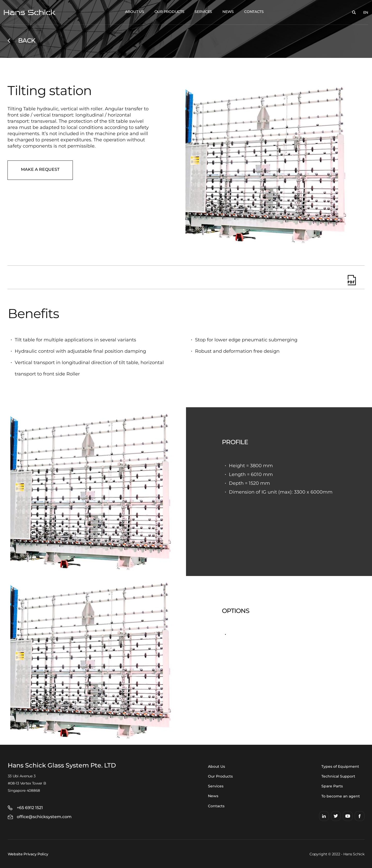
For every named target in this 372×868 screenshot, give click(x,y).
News (228, 12)
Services (203, 12)
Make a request (40, 169)
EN (366, 12)
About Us (135, 12)
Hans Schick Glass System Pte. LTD (62, 765)
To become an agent (341, 796)
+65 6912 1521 (30, 808)
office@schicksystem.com (44, 817)
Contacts (254, 12)
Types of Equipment (340, 766)
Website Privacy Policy (28, 854)
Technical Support (338, 776)
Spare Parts (332, 786)
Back (27, 40)
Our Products (169, 12)
